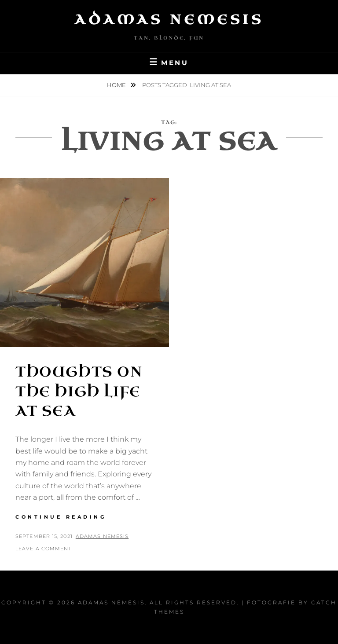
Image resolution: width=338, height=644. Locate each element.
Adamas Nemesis (169, 20)
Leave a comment (44, 549)
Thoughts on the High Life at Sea (79, 392)
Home (117, 85)
